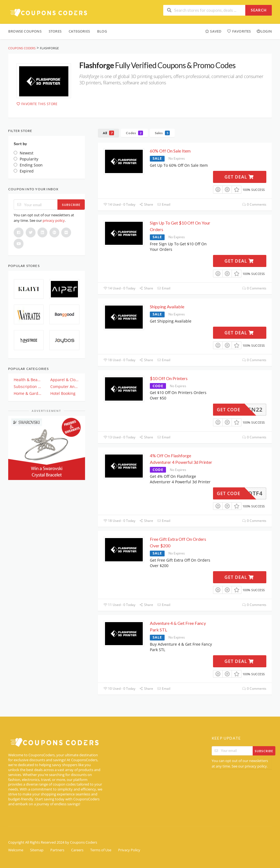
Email (164, 204)
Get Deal (239, 177)
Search (259, 10)
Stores (55, 31)
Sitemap (37, 850)
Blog (102, 31)
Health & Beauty (28, 380)
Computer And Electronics (65, 386)
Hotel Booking (63, 393)
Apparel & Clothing (65, 380)
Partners (57, 850)
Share (146, 204)
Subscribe (71, 205)
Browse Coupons (25, 31)
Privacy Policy (129, 850)
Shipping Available (167, 307)
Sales (162, 133)
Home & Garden (28, 393)
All (108, 133)
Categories (79, 31)
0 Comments (254, 204)
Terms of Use (101, 850)
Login (264, 31)
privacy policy (54, 220)
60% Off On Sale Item (170, 151)
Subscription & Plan (28, 386)
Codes (134, 133)
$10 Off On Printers (169, 378)
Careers (77, 850)
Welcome (16, 850)
